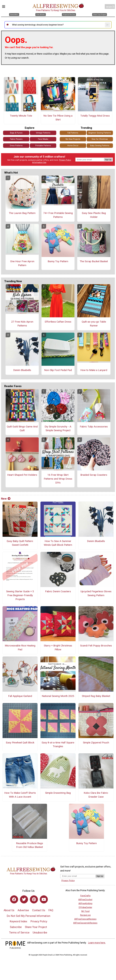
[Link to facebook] (14, 899)
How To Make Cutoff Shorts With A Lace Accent (20, 795)
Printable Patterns (43, 146)
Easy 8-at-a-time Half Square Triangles (58, 744)
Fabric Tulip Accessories (94, 427)
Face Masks (43, 139)
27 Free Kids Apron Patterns (22, 324)
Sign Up (108, 160)
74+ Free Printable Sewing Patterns (58, 215)
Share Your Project (36, 927)
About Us (9, 910)
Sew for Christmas (100, 139)
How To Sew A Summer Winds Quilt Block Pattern (58, 543)
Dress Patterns (16, 146)
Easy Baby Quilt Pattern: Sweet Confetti (20, 543)
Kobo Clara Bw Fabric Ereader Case (96, 795)
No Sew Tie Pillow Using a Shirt (58, 118)
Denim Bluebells (22, 370)
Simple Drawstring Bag (58, 793)
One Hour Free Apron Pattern (22, 263)
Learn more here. (97, 943)
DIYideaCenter (85, 907)
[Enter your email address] (78, 876)
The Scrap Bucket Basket (94, 261)
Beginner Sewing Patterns (100, 133)
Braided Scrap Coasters (94, 475)
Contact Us (39, 910)
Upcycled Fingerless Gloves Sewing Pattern (96, 593)
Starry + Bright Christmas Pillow (58, 648)
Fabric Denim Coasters (58, 591)
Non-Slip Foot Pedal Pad (58, 370)
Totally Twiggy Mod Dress (95, 116)
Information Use (39, 162)
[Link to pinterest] (34, 899)
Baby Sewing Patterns (100, 146)
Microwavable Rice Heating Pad (20, 648)
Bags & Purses (16, 133)
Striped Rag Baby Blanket (96, 696)
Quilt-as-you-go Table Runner (94, 324)
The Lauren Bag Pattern (22, 213)
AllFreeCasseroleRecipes (85, 923)
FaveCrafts (85, 896)
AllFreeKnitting (85, 903)
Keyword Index (18, 921)
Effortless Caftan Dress (58, 322)
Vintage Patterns (43, 133)
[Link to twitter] (24, 899)
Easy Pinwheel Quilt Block (20, 743)
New (6, 499)
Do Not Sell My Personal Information (28, 916)
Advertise (23, 910)
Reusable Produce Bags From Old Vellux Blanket (30, 845)
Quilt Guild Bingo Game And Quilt (22, 429)
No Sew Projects (73, 139)
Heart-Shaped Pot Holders (22, 475)
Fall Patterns (73, 133)
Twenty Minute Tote (21, 116)
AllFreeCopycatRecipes (85, 919)
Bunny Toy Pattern (58, 261)
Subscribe (16, 927)
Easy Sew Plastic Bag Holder (94, 215)
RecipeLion (85, 915)
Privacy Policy (65, 160)
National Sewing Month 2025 (58, 696)
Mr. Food (85, 911)
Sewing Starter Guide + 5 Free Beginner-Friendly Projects (20, 595)
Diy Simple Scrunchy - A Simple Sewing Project (58, 429)
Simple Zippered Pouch (96, 743)
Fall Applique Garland (20, 696)
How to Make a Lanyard (94, 370)
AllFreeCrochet (85, 900)
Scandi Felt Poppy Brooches (96, 646)
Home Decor (73, 146)
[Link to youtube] (44, 899)
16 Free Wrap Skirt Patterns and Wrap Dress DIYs (58, 479)
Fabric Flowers (16, 139)
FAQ (51, 910)
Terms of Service (19, 933)
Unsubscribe (40, 933)
